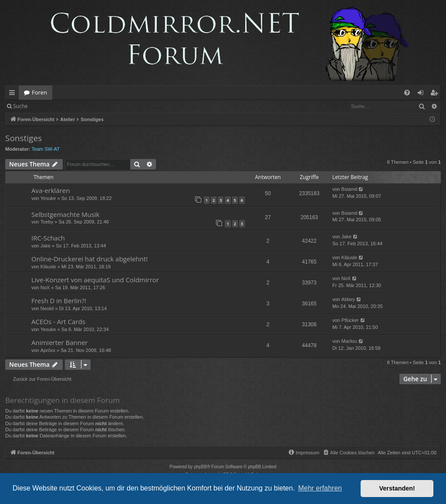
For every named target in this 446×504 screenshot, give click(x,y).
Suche (20, 106)
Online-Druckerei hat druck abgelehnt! (90, 259)
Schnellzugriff (14, 94)
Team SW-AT (46, 149)
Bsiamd (350, 189)
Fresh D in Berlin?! (59, 301)
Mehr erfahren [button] (320, 488)
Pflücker (350, 320)
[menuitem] (407, 93)
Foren (39, 92)
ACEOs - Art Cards (58, 321)
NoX (45, 288)
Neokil (47, 308)
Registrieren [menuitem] (436, 94)
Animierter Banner (59, 342)
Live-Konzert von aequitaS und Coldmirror (95, 280)
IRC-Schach (48, 238)
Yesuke (48, 198)
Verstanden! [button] (397, 488)
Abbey (348, 299)
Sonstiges (24, 138)
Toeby (47, 222)
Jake (46, 246)
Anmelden (53, 106)
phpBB (200, 467)
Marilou (349, 341)
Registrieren (93, 106)
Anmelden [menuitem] (423, 94)
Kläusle (48, 267)
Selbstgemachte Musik (65, 214)
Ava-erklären (51, 190)
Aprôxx (48, 350)
